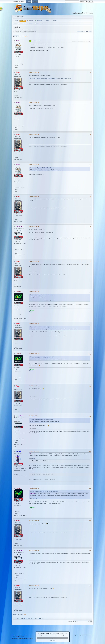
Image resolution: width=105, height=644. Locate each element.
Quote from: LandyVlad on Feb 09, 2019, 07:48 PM (43, 295)
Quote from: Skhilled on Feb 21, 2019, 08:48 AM (43, 492)
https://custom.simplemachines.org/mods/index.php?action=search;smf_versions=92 (50, 78)
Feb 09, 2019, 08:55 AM (34, 134)
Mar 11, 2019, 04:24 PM (34, 520)
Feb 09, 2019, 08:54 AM (34, 103)
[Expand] (56, 492)
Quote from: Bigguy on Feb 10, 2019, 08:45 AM (42, 357)
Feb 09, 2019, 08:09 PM (34, 262)
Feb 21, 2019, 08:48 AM (34, 451)
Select (34, 459)
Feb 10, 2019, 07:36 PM (34, 416)
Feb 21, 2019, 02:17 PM (34, 488)
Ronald (18, 41)
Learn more (52, 640)
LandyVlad (19, 226)
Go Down (16, 36)
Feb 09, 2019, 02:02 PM (34, 196)
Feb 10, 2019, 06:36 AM (34, 292)
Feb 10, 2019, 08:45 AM (34, 324)
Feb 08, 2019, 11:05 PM (36, 41)
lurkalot (18, 292)
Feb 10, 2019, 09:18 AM (34, 386)
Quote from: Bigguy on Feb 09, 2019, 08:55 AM (42, 168)
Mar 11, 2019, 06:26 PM (34, 586)
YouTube (31, 312)
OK (52, 638)
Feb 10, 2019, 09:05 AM (34, 354)
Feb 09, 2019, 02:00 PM (34, 165)
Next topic (89, 31)
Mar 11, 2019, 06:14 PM (34, 550)
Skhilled (18, 451)
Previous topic (81, 31)
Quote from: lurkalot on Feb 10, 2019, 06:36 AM (42, 327)
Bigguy (18, 73)
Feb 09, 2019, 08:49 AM (34, 72)
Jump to (70, 621)
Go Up (15, 615)
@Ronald (32, 454)
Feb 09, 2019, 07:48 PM (34, 226)
